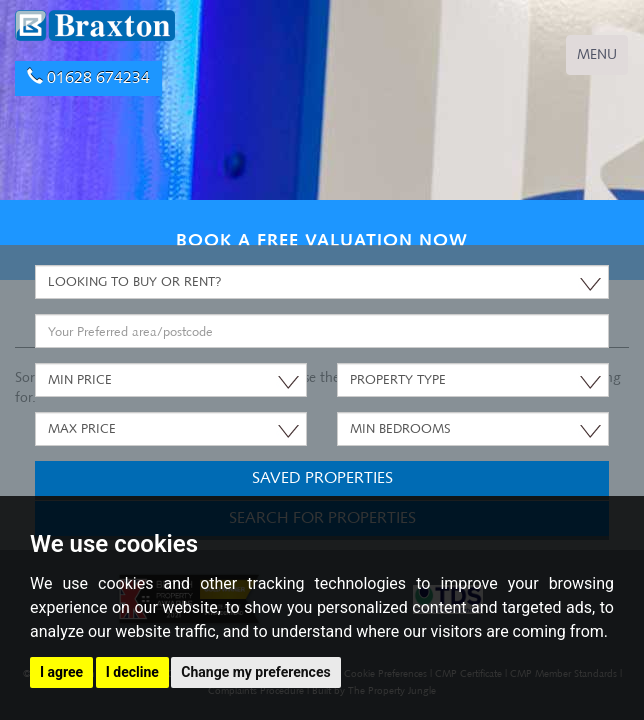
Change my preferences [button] (255, 672)
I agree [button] (61, 672)
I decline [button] (132, 672)
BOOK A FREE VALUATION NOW (322, 239)
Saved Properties (322, 477)
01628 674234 (88, 77)
